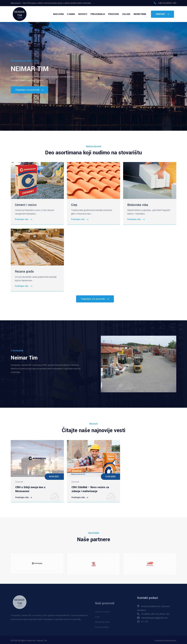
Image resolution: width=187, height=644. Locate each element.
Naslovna (66, 14)
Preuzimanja (102, 14)
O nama (77, 14)
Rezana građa (24, 272)
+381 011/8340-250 (165, 3)
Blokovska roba (138, 205)
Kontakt (162, 14)
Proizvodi (116, 14)
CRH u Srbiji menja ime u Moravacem (37, 487)
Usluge (128, 14)
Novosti (88, 14)
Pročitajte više (24, 219)
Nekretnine (141, 14)
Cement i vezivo (26, 205)
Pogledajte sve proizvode (29, 90)
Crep (74, 205)
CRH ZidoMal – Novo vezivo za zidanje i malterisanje (89, 489)
